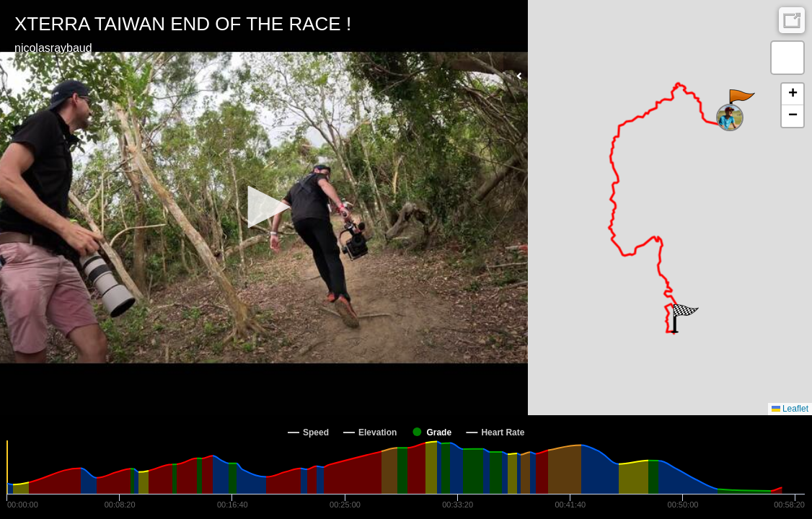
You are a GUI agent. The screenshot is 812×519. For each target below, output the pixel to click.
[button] (264, 207)
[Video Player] (264, 208)
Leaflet (790, 409)
